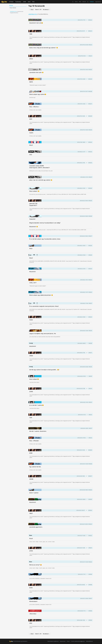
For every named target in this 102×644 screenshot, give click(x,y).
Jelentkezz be (13, 11)
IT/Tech (11, 2)
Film (33, 2)
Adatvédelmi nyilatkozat (53, 641)
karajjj (31, 343)
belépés (92, 2)
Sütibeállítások (89, 641)
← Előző (31, 10)
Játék (24, 2)
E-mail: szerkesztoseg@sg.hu (78, 641)
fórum (76, 2)
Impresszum (63, 641)
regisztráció (98, 2)
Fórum (68, 641)
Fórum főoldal (13, 8)
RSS (80, 2)
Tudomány (18, 2)
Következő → (46, 10)
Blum (31, 535)
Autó (29, 2)
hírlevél (84, 2)
